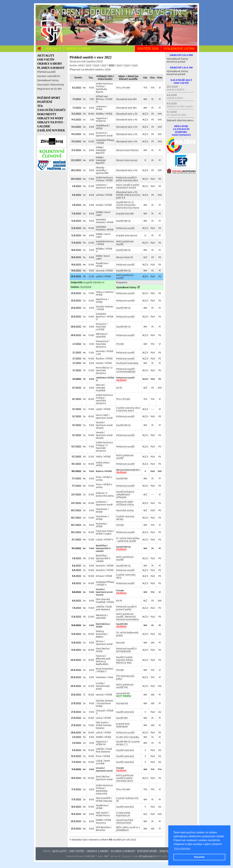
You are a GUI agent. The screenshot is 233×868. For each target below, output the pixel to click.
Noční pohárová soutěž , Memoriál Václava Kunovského (128, 617)
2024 (127, 65)
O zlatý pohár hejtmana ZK (123, 814)
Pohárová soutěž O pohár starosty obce (127, 179)
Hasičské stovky (125, 510)
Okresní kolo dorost (127, 160)
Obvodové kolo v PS (127, 114)
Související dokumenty (51, 85)
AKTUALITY (46, 56)
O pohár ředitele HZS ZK (127, 800)
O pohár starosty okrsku (125, 518)
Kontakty (53, 49)
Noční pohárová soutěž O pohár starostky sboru (125, 778)
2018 (81, 65)
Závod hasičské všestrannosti (125, 821)
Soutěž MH (122, 479)
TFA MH (120, 344)
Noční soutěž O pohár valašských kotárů (128, 186)
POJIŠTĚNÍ (45, 102)
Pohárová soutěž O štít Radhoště (126, 650)
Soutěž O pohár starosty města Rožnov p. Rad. (125, 660)
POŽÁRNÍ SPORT (49, 98)
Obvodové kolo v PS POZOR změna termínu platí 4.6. (128, 195)
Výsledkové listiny (179, 49)
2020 (96, 65)
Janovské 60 (124, 695)
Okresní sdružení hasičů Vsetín (116, 12)
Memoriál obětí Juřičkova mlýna (125, 503)
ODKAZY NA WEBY (50, 118)
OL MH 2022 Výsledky (128, 737)
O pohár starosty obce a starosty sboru (128, 409)
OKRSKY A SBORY (50, 64)
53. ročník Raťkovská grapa (127, 634)
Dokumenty (168, 851)
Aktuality (59, 851)
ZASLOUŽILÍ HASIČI (51, 110)
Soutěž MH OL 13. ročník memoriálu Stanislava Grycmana (128, 205)
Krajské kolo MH (125, 214)
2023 (119, 65)
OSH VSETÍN (46, 60)
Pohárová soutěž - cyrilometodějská (126, 370)
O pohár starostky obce (126, 576)
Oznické (120, 643)
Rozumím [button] (199, 857)
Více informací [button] (182, 848)
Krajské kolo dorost (127, 236)
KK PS (119, 388)
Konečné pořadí (176, 62)
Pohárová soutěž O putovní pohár (126, 608)
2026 (108, 70)
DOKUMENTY (47, 114)
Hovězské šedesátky (127, 363)
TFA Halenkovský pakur (125, 677)
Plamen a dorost (123, 851)
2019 (88, 65)
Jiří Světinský (146, 856)
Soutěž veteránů (125, 712)
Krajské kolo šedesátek (123, 725)
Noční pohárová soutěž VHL (125, 686)
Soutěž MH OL (124, 221)
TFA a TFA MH (123, 88)
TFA (40, 106)
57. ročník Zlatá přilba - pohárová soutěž (128, 540)
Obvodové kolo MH (126, 99)
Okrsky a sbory (79, 49)
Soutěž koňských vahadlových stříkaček (125, 495)
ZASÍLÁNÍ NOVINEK (51, 130)
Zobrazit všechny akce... (181, 120)
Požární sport (147, 851)
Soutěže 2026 (148, 49)
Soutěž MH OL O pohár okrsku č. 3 (128, 743)
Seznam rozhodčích (49, 76)
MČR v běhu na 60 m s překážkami (128, 829)
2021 (104, 65)
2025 (135, 65)
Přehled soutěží (46, 72)
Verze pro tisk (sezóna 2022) (86, 61)
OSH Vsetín (77, 851)
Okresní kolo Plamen (128, 150)
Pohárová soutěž (125, 228)
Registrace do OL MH (49, 89)
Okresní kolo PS (125, 257)
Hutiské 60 (122, 703)
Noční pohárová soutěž (125, 243)
